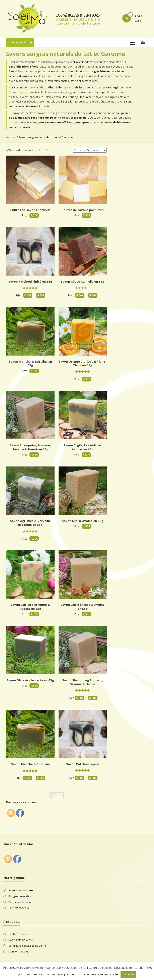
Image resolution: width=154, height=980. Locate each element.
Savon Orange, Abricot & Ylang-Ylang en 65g (83, 363)
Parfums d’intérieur (20, 902)
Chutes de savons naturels (30, 210)
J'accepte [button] (128, 974)
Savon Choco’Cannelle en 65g (83, 281)
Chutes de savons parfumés (83, 210)
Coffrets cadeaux (19, 908)
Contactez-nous (18, 934)
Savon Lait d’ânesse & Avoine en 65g (83, 607)
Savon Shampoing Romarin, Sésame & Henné (83, 682)
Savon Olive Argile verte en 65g (30, 680)
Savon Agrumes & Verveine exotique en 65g (30, 523)
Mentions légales (19, 951)
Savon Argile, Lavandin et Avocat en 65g (83, 447)
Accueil (11, 137)
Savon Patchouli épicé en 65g (30, 281)
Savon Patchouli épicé (83, 764)
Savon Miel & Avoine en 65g (83, 521)
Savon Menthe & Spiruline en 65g (30, 363)
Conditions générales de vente (27, 946)
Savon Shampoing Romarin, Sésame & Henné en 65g (30, 447)
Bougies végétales (20, 896)
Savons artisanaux (21, 890)
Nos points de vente (21, 940)
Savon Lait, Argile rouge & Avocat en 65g (30, 607)
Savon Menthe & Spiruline (30, 764)
